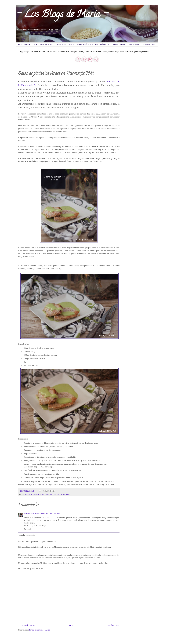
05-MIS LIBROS (119, 44)
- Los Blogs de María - (62, 15)
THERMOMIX (65, 494)
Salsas (56, 494)
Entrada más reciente (27, 625)
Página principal (24, 44)
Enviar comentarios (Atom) (40, 630)
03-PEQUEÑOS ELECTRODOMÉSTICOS (93, 44)
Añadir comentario (27, 535)
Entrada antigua (113, 625)
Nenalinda (28, 514)
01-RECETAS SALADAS (43, 44)
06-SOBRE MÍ (134, 44)
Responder (28, 529)
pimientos (28, 494)
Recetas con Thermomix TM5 (43, 494)
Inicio (71, 625)
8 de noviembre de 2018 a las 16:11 (47, 514)
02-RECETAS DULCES (65, 44)
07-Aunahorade (149, 44)
